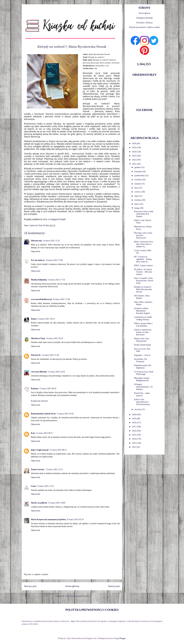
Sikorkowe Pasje (38, 338)
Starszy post (114, 586)
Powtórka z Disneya (145, 23)
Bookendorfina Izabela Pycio (43, 414)
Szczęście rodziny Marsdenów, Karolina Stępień (142, 311)
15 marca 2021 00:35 (48, 389)
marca (137, 204)
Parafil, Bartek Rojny (143, 345)
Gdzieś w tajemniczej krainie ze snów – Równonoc (143, 332)
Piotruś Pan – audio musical (142, 394)
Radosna (35, 389)
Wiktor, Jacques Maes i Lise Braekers (143, 325)
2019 (134, 419)
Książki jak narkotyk (39, 401)
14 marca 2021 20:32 (55, 338)
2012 (134, 447)
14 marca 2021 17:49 (61, 299)
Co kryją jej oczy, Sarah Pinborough (144, 373)
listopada (138, 172)
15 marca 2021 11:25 (54, 469)
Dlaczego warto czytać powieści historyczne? (143, 235)
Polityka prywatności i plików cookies (145, 27)
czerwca (138, 192)
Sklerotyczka (37, 241)
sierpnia (138, 184)
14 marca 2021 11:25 (51, 241)
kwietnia (138, 200)
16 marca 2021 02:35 (75, 519)
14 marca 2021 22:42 (56, 372)
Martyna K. (36, 355)
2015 (134, 435)
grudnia (138, 167)
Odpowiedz (36, 251)
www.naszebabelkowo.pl (41, 299)
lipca (137, 188)
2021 (134, 164)
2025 (134, 148)
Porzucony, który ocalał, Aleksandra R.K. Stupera (144, 214)
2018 (134, 423)
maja (137, 196)
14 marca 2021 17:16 (56, 280)
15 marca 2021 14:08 (57, 503)
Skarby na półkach (39, 503)
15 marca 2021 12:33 (45, 486)
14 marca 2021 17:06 (54, 260)
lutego (137, 208)
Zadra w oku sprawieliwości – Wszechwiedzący (142, 402)
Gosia (33, 486)
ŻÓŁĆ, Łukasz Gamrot (143, 266)
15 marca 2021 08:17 (44, 433)
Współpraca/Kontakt (144, 18)
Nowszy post (30, 586)
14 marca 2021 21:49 (51, 355)
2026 (134, 144)
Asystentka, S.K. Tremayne (141, 360)
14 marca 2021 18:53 (46, 319)
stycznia (138, 409)
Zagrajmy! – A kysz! (142, 355)
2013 (134, 443)
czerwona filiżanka (39, 372)
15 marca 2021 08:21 (58, 450)
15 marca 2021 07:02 (65, 414)
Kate (33, 433)
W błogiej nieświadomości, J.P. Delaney (143, 387)
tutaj (73, 621)
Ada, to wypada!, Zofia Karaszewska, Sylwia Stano (144, 281)
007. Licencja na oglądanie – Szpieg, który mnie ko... (143, 259)
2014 (134, 439)
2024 (134, 152)
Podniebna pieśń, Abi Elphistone (143, 367)
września (138, 180)
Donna (34, 319)
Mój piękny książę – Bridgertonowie (142, 379)
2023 (134, 156)
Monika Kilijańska (39, 280)
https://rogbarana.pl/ (40, 450)
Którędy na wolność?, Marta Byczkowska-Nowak (143, 289)
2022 (134, 160)
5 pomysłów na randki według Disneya (143, 318)
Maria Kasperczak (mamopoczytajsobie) (48, 519)
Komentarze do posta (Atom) (77, 596)
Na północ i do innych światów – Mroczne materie (143, 272)
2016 (134, 431)
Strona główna (72, 586)
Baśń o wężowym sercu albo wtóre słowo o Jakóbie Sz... (144, 244)
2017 (134, 427)
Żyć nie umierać (38, 260)
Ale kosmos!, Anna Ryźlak (142, 297)
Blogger (122, 638)
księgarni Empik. (58, 219)
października (140, 176)
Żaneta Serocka (38, 469)
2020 (134, 415)
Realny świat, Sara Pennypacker (142, 340)
